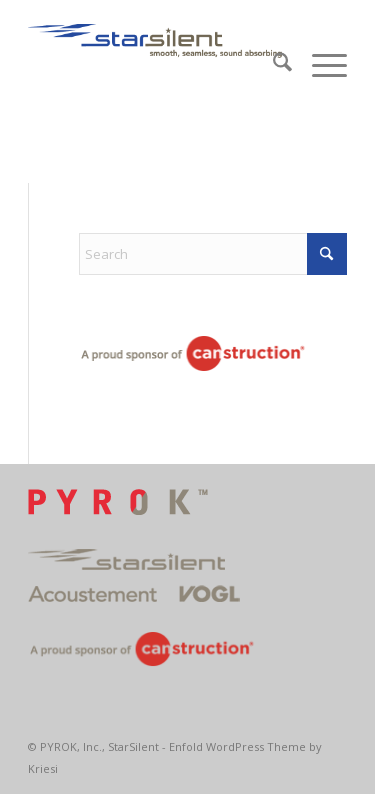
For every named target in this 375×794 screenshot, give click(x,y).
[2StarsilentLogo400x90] (155, 40)
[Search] (272, 65)
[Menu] (319, 65)
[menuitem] (272, 65)
